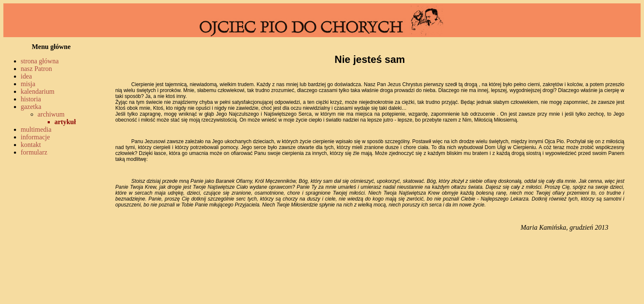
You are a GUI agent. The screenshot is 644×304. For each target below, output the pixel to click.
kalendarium (38, 91)
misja (28, 84)
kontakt (31, 145)
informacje (35, 137)
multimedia (36, 129)
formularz (34, 152)
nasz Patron (36, 69)
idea (26, 76)
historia (31, 99)
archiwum (51, 114)
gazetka (31, 107)
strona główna (40, 61)
